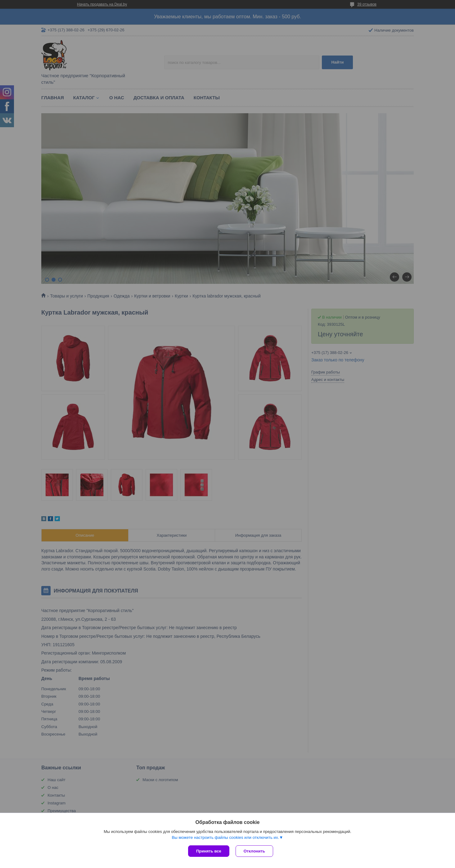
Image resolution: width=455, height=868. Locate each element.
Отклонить (254, 851)
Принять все (209, 851)
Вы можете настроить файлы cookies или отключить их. (225, 837)
